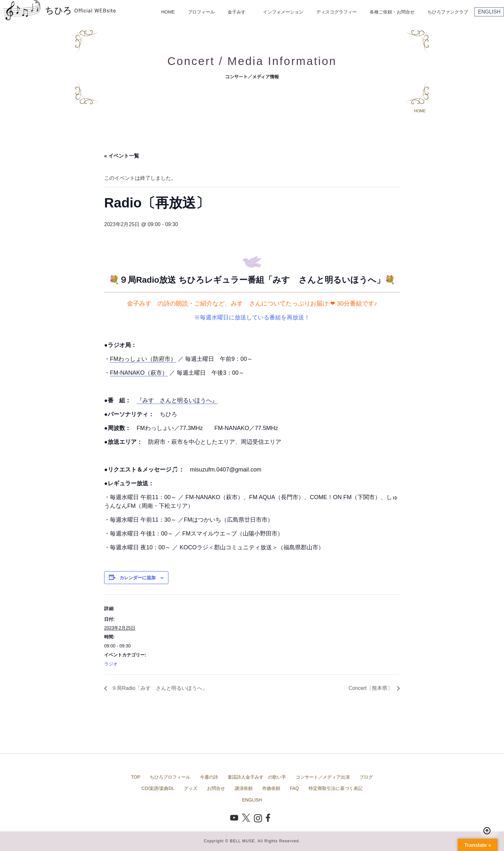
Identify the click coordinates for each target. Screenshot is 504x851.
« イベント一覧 (122, 156)
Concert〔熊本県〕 (371, 688)
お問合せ (216, 788)
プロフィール (201, 12)
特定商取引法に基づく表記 (336, 788)
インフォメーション (283, 12)
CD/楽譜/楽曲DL (158, 788)
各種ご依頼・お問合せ (392, 12)
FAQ (294, 788)
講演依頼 (244, 788)
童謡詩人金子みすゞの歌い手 (257, 777)
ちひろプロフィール (170, 777)
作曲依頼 (271, 788)
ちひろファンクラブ (448, 12)
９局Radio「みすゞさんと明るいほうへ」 (159, 688)
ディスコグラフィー (337, 12)
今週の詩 (209, 777)
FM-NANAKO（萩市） (139, 373)
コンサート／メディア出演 (323, 777)
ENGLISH (489, 12)
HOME (168, 12)
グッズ (191, 788)
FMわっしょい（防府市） (143, 359)
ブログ (366, 777)
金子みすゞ (239, 12)
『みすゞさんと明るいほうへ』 (177, 400)
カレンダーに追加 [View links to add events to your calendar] (138, 578)
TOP (136, 777)
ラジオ (111, 664)
